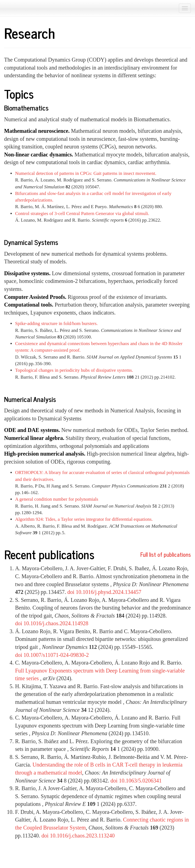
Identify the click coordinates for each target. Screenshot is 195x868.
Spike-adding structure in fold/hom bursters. (56, 323)
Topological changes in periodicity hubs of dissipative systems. (74, 370)
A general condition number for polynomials (57, 499)
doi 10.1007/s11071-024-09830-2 (52, 655)
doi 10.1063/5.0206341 (136, 781)
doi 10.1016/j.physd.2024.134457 (104, 592)
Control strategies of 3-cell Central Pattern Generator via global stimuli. (82, 213)
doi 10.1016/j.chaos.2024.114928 (52, 623)
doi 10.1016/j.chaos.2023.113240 (78, 836)
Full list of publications (166, 554)
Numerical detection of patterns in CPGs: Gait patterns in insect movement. (86, 173)
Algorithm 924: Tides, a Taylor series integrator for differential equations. (84, 519)
